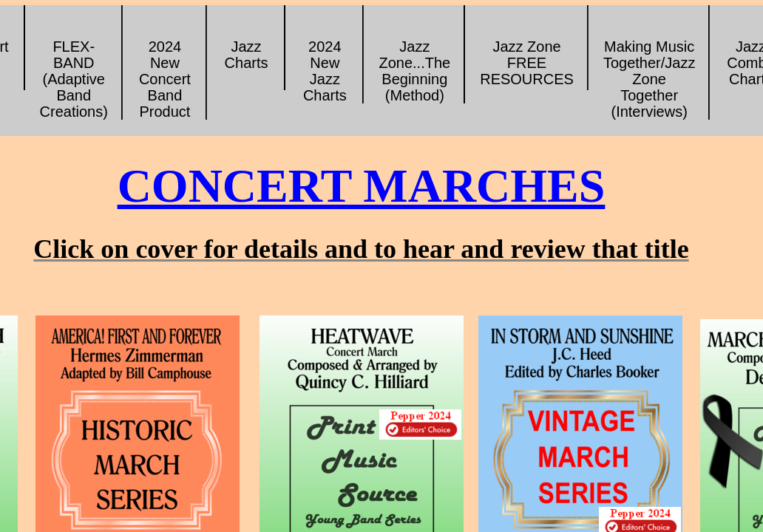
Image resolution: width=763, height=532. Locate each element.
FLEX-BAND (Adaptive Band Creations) (74, 79)
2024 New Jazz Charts (325, 71)
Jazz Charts (247, 55)
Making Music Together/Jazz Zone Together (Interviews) (650, 79)
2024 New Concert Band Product (165, 79)
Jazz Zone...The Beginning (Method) (414, 71)
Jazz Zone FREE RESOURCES (527, 63)
